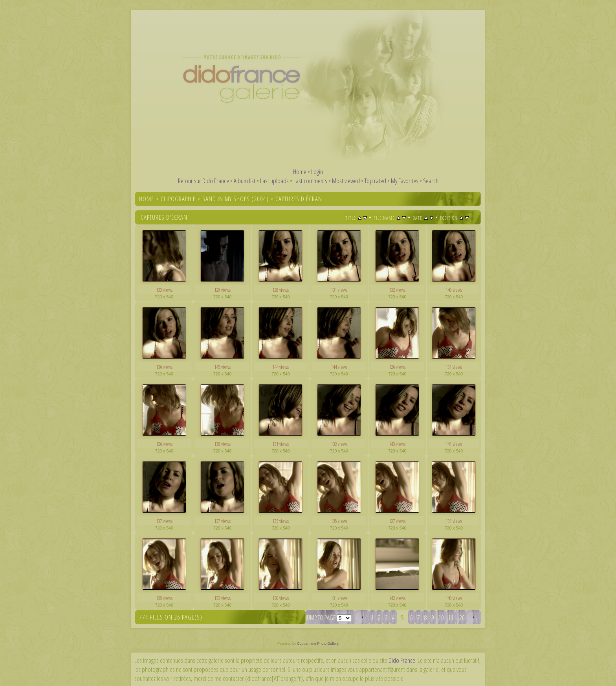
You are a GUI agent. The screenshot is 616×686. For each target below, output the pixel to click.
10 (441, 617)
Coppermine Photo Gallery (318, 644)
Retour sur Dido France (203, 181)
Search (431, 181)
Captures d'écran (299, 199)
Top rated (375, 181)
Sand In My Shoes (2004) (236, 199)
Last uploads (274, 181)
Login (317, 172)
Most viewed (346, 181)
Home (300, 172)
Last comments (310, 181)
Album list (245, 181)
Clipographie (178, 199)
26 (462, 617)
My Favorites (405, 181)
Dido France (402, 660)
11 (451, 617)
